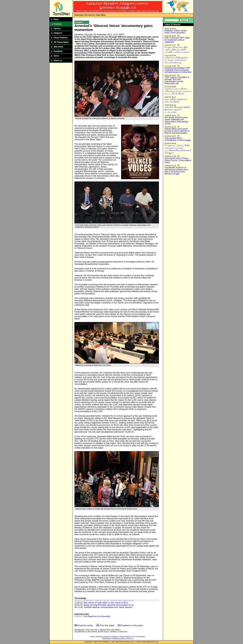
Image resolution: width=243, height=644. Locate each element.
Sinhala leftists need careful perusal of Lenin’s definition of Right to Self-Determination (177, 131)
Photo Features (61, 38)
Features (58, 24)
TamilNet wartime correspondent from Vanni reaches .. (109, 607)
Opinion (57, 29)
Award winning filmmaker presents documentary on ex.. (109, 605)
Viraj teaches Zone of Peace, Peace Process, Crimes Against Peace (178, 160)
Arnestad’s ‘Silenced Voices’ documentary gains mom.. (109, 600)
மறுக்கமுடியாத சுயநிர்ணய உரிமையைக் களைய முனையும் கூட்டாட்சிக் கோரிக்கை (178, 91)
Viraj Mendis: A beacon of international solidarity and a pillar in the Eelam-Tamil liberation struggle (176, 171)
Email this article (85, 625)
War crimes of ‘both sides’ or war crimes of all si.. (106, 603)
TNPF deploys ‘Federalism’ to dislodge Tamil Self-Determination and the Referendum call (177, 80)
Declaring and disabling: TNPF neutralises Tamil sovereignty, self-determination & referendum (178, 70)
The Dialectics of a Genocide (97, 616)
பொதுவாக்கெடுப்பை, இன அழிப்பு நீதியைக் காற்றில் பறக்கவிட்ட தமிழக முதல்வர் (177, 50)
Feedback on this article (132, 625)
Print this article (107, 625)
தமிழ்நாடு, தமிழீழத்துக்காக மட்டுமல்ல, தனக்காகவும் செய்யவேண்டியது (176, 60)
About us (58, 60)
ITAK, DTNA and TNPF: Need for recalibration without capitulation (177, 40)
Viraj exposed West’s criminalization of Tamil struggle (178, 139)
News (56, 19)
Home (56, 56)
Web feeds (58, 47)
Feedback (58, 51)
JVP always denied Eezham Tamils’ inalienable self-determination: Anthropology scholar (176, 121)
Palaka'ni (58, 33)
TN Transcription (61, 42)
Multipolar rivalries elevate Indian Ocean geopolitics (176, 32)
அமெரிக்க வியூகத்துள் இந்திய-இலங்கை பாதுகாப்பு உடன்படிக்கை (178, 110)
